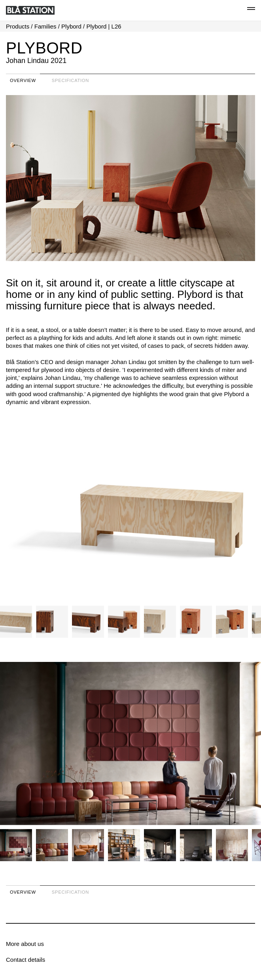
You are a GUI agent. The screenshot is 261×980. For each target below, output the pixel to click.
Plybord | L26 (104, 26)
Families (45, 26)
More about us (25, 944)
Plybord (71, 26)
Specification (70, 80)
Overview (23, 80)
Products (18, 26)
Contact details (26, 960)
